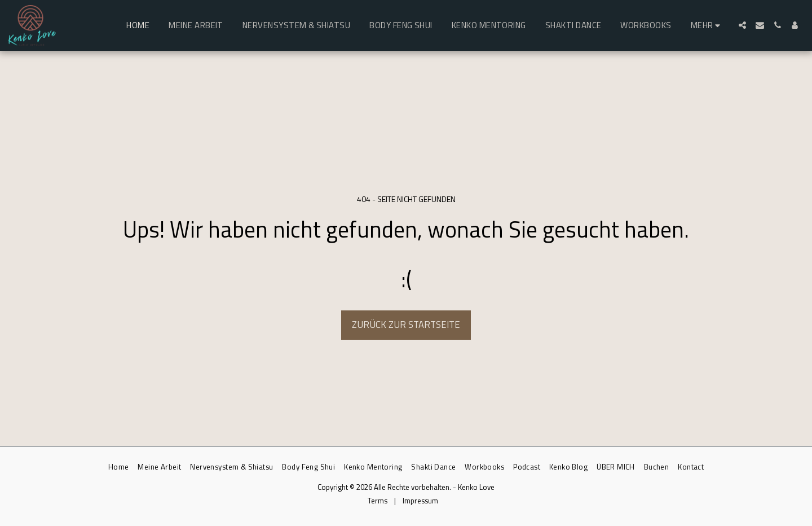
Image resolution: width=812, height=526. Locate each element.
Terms (378, 501)
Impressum (420, 501)
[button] (742, 25)
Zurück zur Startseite (406, 324)
